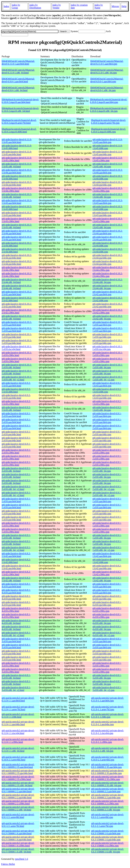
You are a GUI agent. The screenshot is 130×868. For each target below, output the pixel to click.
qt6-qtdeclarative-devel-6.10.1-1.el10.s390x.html (17, 354)
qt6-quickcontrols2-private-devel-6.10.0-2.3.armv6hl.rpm (108, 758)
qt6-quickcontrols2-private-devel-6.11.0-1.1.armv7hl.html (18, 708)
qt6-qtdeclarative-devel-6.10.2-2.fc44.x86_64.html (17, 281)
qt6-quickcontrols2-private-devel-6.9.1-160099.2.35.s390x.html (18, 778)
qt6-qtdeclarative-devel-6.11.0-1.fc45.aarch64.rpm (107, 141)
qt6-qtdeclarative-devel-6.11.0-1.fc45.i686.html (17, 147)
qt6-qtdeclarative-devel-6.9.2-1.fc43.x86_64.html (16, 409)
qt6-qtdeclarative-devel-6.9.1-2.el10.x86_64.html (16, 470)
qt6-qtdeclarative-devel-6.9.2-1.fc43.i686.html (16, 390)
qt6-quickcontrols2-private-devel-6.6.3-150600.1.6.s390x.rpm (108, 844)
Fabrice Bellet (8, 864)
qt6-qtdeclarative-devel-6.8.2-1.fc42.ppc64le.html (16, 567)
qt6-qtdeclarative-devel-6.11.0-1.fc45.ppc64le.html (17, 153)
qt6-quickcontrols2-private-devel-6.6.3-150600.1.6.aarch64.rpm (108, 832)
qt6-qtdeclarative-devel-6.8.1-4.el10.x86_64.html (16, 622)
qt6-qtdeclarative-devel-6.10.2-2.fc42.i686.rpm (107, 299)
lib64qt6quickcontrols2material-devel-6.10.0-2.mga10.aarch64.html (20, 101)
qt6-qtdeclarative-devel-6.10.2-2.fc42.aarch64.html (17, 293)
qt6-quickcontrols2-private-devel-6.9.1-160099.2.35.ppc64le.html (18, 772)
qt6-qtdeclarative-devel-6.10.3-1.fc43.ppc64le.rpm (107, 214)
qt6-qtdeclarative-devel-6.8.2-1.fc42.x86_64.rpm (107, 579)
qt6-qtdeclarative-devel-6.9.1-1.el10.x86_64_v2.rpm (107, 549)
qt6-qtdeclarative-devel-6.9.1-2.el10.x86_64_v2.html (16, 488)
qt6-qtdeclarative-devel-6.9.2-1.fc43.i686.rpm (107, 390)
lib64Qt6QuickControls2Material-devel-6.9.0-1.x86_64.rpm (107, 89)
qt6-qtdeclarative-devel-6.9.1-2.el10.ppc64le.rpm (107, 433)
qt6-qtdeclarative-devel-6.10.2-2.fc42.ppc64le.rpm (107, 305)
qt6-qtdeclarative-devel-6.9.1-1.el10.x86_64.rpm (107, 537)
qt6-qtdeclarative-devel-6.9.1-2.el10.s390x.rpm (107, 451)
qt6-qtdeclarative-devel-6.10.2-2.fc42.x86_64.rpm (107, 317)
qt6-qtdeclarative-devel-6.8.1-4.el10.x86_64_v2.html (16, 634)
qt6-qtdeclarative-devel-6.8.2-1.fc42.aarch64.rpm (107, 555)
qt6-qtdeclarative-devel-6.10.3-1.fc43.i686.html (17, 208)
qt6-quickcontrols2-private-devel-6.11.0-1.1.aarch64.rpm (108, 699)
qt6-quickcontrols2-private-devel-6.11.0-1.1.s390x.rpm (108, 741)
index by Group (16, 6)
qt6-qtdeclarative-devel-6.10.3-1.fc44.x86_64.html (17, 196)
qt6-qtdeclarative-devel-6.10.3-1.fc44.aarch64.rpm (107, 171)
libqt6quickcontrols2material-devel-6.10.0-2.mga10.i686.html (19, 130)
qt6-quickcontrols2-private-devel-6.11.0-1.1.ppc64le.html (18, 723)
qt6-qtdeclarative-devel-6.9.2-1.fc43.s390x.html (16, 403)
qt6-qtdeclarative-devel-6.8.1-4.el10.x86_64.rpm (107, 622)
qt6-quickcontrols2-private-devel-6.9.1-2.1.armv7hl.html (18, 825)
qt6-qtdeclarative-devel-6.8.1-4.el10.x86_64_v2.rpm (107, 634)
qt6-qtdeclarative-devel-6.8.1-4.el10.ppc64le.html (16, 597)
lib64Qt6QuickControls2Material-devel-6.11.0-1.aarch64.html (18, 62)
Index (6, 6)
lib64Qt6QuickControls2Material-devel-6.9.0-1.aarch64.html (18, 80)
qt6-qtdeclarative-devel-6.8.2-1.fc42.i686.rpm (107, 561)
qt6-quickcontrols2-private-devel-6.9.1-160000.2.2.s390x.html (18, 802)
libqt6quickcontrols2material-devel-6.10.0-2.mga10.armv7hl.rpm (108, 122)
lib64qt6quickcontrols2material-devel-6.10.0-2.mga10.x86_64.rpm (109, 110)
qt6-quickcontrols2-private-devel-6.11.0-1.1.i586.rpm (108, 716)
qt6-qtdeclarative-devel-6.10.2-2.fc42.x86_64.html (17, 317)
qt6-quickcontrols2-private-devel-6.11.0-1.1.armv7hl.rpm (108, 708)
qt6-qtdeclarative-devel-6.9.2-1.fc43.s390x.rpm (107, 403)
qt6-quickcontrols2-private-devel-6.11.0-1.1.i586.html (18, 716)
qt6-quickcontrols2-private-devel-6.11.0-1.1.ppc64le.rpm (108, 723)
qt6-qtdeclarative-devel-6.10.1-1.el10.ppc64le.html (17, 336)
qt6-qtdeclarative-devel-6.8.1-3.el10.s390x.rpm (107, 664)
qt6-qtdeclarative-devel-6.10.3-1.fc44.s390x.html (17, 190)
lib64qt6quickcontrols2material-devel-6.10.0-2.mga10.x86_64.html (20, 110)
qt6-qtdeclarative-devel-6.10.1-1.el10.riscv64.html (17, 348)
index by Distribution (35, 6)
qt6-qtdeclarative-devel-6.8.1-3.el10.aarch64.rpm (107, 640)
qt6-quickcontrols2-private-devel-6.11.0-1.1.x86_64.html (18, 750)
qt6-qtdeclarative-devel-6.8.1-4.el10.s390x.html (16, 610)
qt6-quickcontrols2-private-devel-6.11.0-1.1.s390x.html (18, 741)
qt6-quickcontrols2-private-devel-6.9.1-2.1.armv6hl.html (18, 816)
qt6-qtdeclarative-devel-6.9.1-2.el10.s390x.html (16, 451)
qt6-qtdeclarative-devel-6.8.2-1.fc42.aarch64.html (16, 555)
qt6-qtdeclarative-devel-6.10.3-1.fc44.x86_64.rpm (107, 196)
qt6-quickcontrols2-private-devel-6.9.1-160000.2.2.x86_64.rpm (108, 808)
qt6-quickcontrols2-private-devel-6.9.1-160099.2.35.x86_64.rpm (108, 784)
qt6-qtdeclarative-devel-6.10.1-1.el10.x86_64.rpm (107, 366)
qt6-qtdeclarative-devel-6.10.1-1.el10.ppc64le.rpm (107, 336)
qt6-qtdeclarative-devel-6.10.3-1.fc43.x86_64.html (17, 226)
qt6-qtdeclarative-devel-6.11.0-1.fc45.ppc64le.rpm (107, 153)
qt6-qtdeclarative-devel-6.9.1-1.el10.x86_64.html (16, 537)
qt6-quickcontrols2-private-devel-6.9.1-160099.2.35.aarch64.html (18, 766)
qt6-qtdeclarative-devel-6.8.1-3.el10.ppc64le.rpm (107, 652)
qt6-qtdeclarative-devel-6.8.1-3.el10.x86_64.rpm (107, 677)
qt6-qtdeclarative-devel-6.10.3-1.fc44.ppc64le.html (17, 183)
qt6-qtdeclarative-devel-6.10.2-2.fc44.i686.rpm (107, 244)
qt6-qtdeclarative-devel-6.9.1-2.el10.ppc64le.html (16, 433)
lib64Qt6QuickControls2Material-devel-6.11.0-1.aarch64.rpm (107, 62)
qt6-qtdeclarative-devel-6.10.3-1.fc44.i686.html (17, 177)
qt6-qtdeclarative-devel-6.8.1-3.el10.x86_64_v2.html (16, 689)
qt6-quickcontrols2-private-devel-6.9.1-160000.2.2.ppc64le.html (18, 796)
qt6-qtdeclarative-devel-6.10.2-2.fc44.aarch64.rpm (107, 232)
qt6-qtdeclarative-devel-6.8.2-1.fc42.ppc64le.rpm (107, 567)
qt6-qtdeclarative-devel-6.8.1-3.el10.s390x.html (16, 664)
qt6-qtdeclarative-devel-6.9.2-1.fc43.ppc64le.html (16, 397)
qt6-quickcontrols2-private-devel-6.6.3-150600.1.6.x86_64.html (18, 850)
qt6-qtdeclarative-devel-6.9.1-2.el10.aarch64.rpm (107, 415)
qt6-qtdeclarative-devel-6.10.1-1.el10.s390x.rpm (107, 354)
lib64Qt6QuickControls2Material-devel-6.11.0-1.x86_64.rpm (107, 71)
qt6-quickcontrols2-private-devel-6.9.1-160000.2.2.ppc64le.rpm (108, 796)
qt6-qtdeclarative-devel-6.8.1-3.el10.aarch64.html (16, 640)
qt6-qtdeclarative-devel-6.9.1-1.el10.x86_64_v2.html (16, 549)
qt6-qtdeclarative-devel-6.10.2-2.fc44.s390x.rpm (107, 269)
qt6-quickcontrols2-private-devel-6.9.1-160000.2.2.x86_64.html (18, 808)
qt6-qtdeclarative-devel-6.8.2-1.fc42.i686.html (16, 561)
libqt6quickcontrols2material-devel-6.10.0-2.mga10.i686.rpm (108, 130)
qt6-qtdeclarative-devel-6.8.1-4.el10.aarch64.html (16, 585)
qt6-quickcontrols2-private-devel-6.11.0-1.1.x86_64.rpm (108, 750)
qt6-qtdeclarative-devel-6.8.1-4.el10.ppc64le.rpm (107, 597)
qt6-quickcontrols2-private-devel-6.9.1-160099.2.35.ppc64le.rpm (108, 772)
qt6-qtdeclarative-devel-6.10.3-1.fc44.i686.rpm (107, 177)
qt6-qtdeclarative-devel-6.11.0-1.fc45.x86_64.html (17, 165)
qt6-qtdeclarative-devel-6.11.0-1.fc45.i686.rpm (107, 147)
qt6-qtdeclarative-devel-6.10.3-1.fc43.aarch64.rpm (107, 202)
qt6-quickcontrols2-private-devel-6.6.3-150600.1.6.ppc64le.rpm (108, 838)
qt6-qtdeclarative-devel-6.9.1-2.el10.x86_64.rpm (107, 470)
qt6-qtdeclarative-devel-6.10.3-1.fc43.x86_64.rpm (107, 226)
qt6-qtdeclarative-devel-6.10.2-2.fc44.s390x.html (17, 269)
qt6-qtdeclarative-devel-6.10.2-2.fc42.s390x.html (17, 311)
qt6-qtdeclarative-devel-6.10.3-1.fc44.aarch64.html (17, 171)
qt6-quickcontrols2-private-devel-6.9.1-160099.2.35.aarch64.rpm (108, 766)
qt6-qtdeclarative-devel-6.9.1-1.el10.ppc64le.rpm (107, 512)
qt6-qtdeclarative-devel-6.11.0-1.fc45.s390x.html (17, 159)
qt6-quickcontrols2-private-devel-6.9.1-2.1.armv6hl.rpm (108, 816)
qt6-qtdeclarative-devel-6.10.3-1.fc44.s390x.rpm (107, 190)
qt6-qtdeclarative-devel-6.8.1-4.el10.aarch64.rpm (107, 585)
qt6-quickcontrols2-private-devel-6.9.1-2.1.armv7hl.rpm (108, 825)
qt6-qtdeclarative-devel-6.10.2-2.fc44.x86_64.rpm (107, 281)
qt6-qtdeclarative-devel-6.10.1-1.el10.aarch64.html (17, 324)
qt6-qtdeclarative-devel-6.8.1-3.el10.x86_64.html (16, 677)
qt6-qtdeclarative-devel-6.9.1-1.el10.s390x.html (16, 524)
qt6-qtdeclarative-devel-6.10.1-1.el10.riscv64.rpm (107, 348)
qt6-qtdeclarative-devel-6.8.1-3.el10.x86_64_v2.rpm (107, 689)
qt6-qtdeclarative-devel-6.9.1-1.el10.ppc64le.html (16, 512)
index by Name (99, 6)
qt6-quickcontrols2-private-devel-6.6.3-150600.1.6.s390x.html (18, 844)
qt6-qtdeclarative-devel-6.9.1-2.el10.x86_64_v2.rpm (107, 488)
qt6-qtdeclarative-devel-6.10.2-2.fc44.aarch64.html (17, 232)
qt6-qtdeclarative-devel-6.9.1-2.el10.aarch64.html (16, 415)
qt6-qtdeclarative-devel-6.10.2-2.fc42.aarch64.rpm (107, 293)
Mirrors (115, 6)
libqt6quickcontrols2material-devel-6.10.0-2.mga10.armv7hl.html (19, 122)
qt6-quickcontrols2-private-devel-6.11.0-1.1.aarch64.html (18, 699)
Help (124, 6)
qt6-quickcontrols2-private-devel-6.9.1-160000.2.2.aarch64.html (18, 790)
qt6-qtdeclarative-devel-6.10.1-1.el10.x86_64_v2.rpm (107, 378)
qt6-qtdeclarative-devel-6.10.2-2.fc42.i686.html (17, 299)
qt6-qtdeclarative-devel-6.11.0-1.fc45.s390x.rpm (107, 159)
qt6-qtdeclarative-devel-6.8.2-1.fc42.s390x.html (16, 573)
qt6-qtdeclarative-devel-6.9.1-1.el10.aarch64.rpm (107, 500)
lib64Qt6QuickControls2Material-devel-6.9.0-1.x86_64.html (18, 89)
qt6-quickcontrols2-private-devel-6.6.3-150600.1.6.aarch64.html (18, 832)
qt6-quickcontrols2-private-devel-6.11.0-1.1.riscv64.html (18, 732)
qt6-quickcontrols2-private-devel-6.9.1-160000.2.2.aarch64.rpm (108, 790)
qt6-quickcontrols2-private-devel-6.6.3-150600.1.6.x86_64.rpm (108, 850)
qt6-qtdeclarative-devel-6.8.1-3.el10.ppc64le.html (16, 652)
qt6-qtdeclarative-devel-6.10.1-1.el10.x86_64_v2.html (17, 378)
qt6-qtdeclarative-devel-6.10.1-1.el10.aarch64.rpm (107, 324)
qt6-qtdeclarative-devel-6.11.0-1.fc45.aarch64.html (17, 141)
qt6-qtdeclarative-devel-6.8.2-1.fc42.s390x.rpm (107, 573)
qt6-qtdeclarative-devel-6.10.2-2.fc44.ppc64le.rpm (107, 257)
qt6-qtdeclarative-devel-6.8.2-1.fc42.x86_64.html (16, 579)
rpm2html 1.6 (21, 859)
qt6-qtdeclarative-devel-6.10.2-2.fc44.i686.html (17, 244)
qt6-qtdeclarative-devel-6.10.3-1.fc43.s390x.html (17, 220)
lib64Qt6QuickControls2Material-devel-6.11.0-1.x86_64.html (18, 71)
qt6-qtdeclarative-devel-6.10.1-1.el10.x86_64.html (17, 366)
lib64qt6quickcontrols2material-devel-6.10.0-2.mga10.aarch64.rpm (109, 101)
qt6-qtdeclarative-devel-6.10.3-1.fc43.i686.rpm (107, 208)
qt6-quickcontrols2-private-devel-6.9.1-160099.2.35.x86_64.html (18, 784)
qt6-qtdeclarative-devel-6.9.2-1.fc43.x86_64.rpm (107, 409)
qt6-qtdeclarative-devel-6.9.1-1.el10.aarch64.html (16, 500)
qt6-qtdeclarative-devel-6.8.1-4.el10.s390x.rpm (107, 610)
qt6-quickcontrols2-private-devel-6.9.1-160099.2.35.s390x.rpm (108, 778)
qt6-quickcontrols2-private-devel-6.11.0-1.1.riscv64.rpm (108, 732)
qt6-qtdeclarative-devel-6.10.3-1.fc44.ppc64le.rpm (107, 183)
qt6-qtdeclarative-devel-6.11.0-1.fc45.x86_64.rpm (107, 165)
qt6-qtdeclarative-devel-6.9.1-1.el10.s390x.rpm (107, 524)
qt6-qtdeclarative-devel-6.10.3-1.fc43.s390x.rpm (107, 220)
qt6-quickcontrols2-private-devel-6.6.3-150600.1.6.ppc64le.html (18, 838)
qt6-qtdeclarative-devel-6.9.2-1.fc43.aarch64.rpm (107, 384)
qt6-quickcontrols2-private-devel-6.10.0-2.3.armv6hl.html (18, 758)
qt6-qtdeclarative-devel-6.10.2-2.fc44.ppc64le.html (17, 257)
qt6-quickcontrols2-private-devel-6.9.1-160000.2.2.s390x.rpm (108, 802)
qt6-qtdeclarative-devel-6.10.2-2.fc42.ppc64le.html (17, 305)
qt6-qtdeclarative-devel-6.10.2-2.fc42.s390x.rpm (107, 311)
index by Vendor (57, 6)
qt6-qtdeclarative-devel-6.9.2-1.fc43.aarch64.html (16, 384)
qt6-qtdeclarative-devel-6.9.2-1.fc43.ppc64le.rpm (107, 397)
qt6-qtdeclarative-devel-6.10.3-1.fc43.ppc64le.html (17, 214)
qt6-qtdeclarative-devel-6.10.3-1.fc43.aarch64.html (17, 202)
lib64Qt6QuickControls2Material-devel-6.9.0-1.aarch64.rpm (107, 80)
